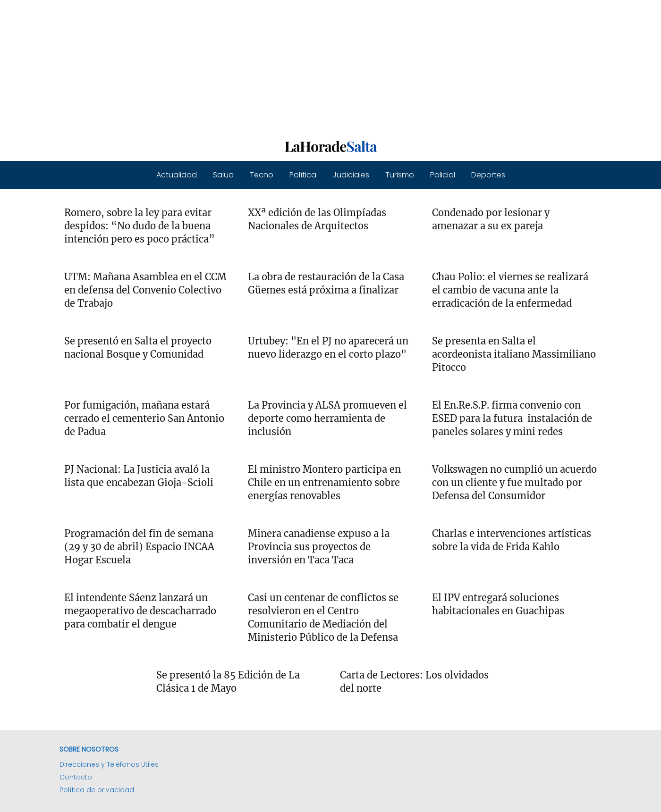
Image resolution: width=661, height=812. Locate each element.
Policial (443, 175)
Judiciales (351, 175)
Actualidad (177, 175)
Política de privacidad (97, 790)
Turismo (400, 175)
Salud (223, 175)
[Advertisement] (283, 66)
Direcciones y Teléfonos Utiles (109, 764)
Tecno (262, 175)
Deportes (488, 175)
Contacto (76, 777)
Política (303, 175)
